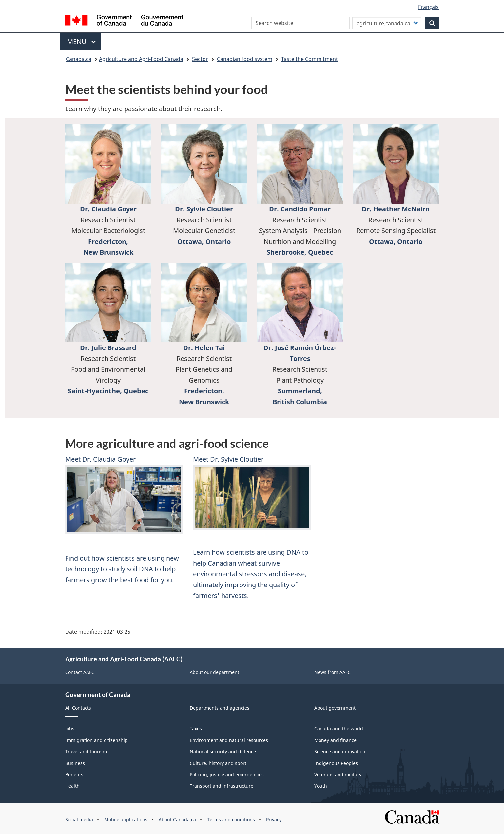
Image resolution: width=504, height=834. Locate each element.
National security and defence (223, 752)
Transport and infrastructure (222, 786)
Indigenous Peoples (336, 763)
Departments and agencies (220, 708)
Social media (79, 819)
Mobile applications (126, 819)
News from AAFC (332, 672)
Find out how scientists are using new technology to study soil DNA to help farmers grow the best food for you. (122, 569)
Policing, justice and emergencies (227, 774)
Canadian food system (245, 59)
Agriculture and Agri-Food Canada (141, 59)
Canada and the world (339, 729)
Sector (200, 59)
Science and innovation (340, 752)
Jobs (70, 729)
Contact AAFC (80, 672)
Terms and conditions (231, 819)
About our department (214, 672)
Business (75, 763)
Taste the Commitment (310, 59)
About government (335, 708)
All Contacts (78, 708)
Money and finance (335, 740)
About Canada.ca (177, 819)
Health (72, 786)
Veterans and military (338, 774)
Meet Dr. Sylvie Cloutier (228, 459)
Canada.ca (79, 59)
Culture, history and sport (218, 763)
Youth (321, 786)
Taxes (196, 729)
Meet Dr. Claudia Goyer (100, 459)
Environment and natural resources (229, 740)
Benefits (74, 774)
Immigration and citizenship (97, 740)
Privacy (274, 819)
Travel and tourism (86, 752)
